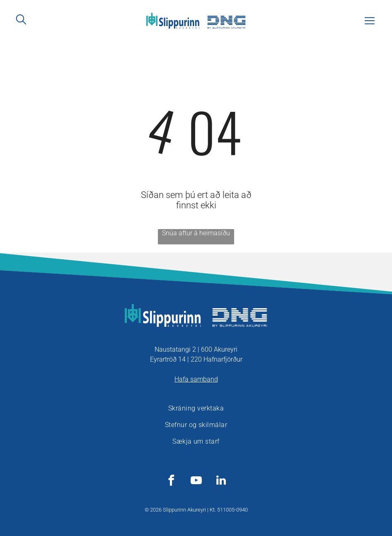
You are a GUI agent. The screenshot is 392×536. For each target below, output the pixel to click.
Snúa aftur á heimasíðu (196, 233)
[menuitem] (196, 408)
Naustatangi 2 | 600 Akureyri (196, 349)
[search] (21, 20)
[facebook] (171, 482)
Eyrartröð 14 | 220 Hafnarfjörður (196, 359)
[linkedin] (221, 482)
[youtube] (196, 482)
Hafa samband (196, 379)
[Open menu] (370, 21)
